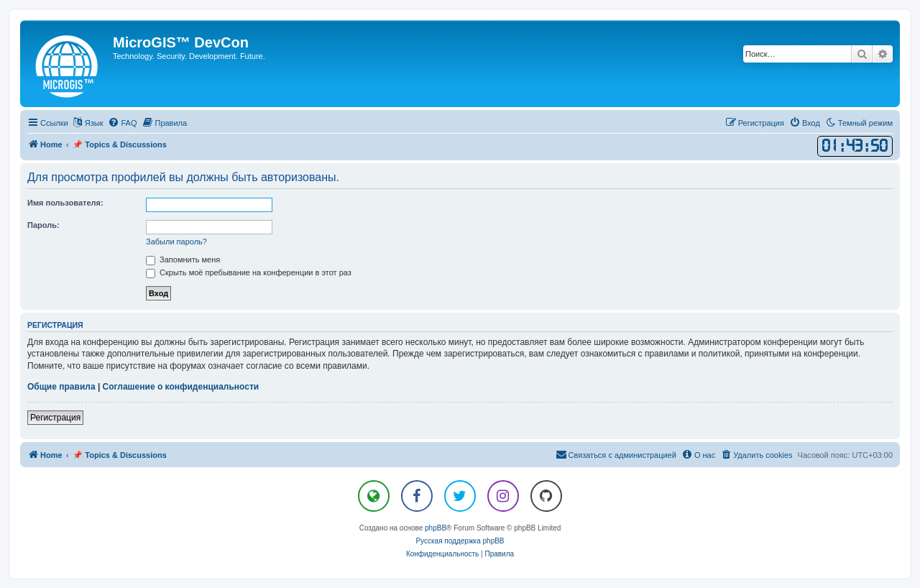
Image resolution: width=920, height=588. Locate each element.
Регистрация (55, 418)
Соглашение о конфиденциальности (181, 387)
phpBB (436, 528)
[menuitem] (122, 123)
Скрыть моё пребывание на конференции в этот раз (249, 272)
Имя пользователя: (65, 203)
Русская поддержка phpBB (460, 541)
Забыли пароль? (176, 242)
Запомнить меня (183, 259)
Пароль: (43, 225)
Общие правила (61, 387)
